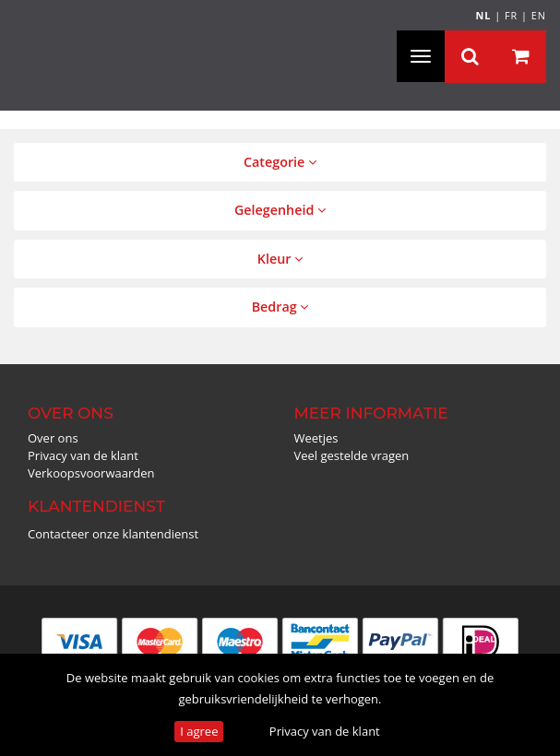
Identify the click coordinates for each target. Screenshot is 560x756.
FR (511, 15)
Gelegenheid (280, 210)
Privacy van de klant (325, 731)
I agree (199, 731)
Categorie (280, 162)
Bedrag (280, 307)
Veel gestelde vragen (352, 455)
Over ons (53, 438)
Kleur (280, 259)
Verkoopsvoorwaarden (91, 473)
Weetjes (316, 438)
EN (539, 15)
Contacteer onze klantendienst (113, 534)
